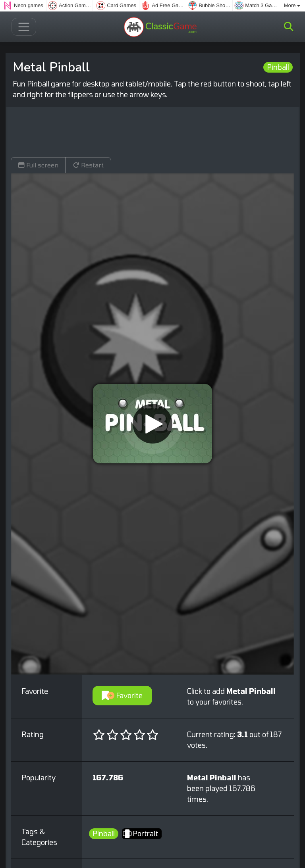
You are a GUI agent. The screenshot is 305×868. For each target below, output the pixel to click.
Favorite (122, 695)
